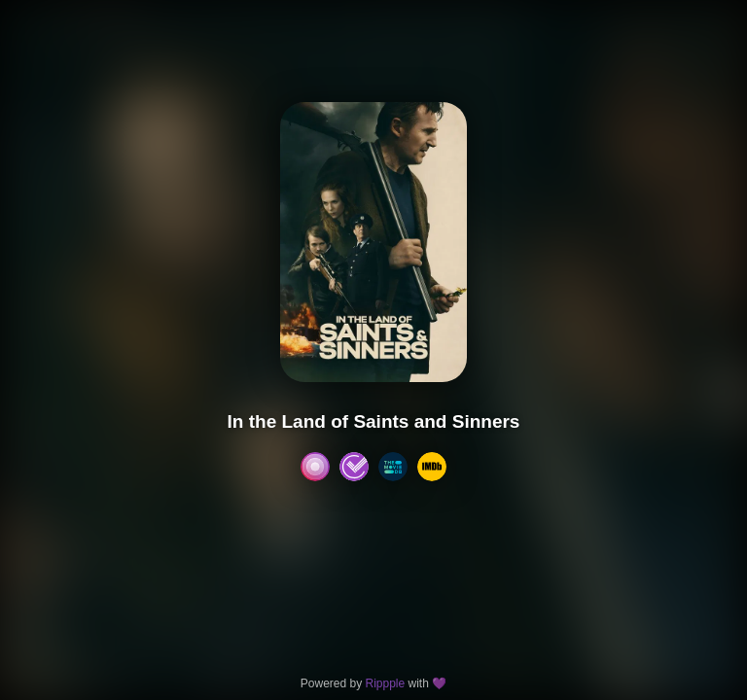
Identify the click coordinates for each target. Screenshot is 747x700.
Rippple (385, 683)
